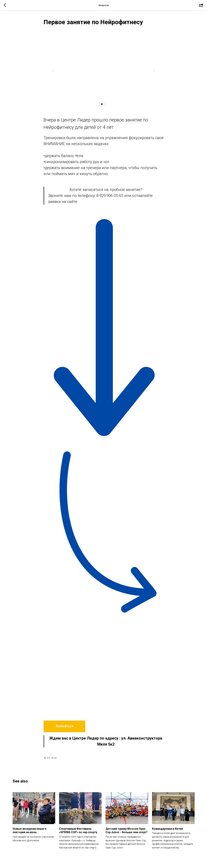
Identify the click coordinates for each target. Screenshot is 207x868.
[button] (64, 726)
